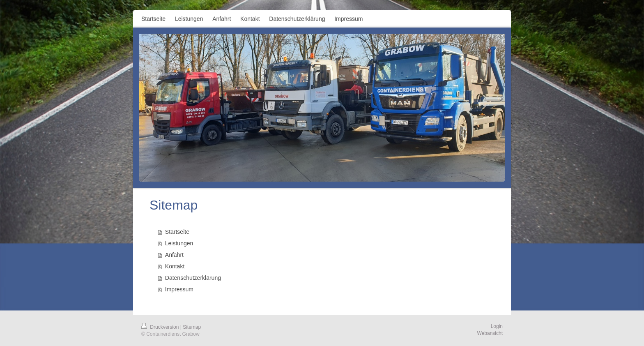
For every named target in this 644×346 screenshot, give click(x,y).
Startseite (177, 232)
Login (497, 326)
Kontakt (175, 266)
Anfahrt (174, 255)
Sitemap (192, 327)
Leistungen (179, 243)
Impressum (179, 289)
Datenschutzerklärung (193, 278)
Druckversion (161, 327)
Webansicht (490, 333)
